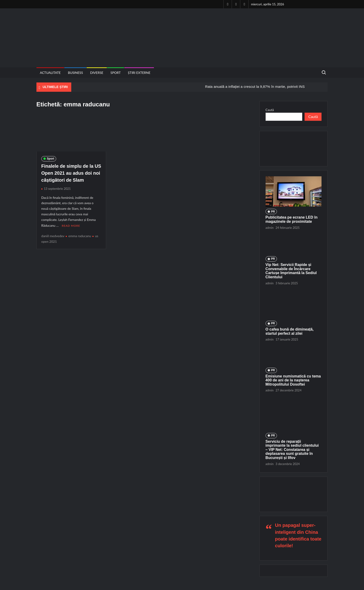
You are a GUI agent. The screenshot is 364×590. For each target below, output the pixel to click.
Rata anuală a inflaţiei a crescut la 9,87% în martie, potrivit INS (255, 87)
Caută (270, 110)
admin (270, 228)
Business (75, 73)
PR (273, 212)
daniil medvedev (53, 235)
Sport (116, 73)
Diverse (97, 73)
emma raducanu (80, 235)
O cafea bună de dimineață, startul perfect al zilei (290, 331)
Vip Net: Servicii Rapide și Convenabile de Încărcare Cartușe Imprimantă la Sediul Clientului (291, 271)
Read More (71, 225)
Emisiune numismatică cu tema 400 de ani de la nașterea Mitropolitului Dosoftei (293, 380)
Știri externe (139, 73)
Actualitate (50, 73)
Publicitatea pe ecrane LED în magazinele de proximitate (292, 219)
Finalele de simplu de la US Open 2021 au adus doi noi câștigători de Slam (71, 173)
